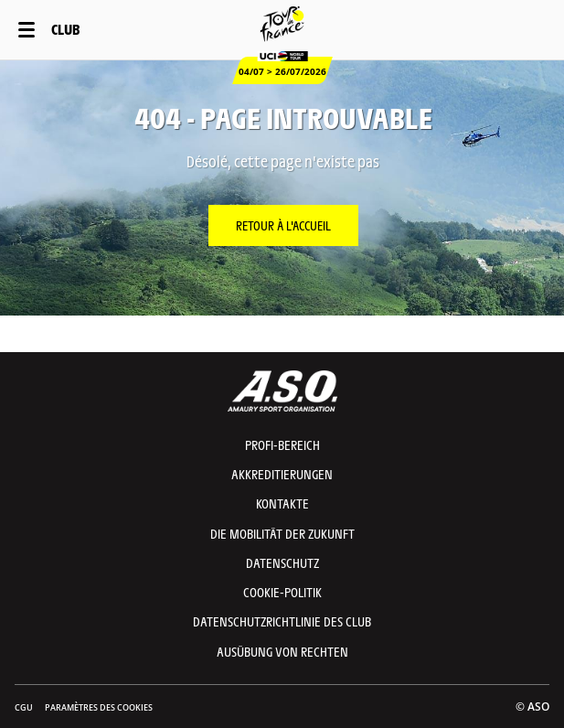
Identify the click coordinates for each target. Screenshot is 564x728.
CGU (24, 707)
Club (65, 29)
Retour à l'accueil (283, 225)
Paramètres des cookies (99, 707)
